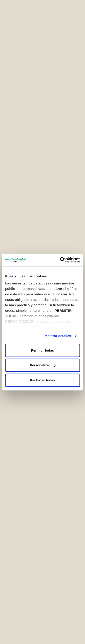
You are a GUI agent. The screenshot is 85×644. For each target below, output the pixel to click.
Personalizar (43, 365)
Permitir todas (42, 350)
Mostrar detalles (58, 336)
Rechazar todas (42, 380)
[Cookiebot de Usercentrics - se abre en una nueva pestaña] (61, 260)
